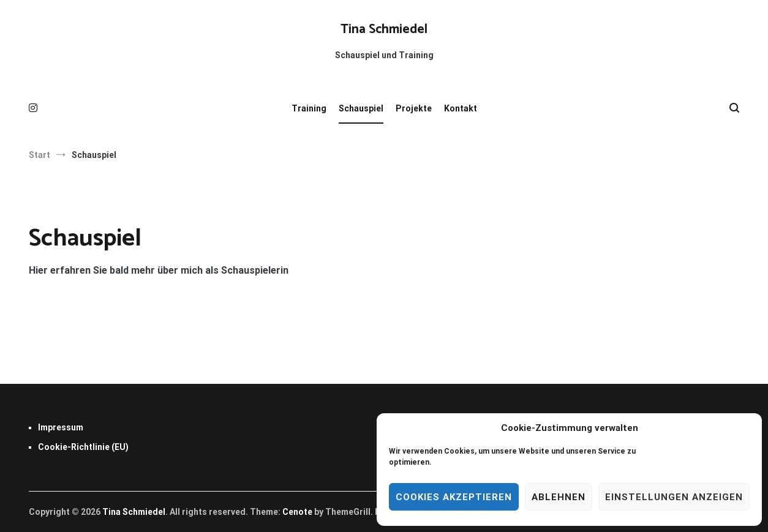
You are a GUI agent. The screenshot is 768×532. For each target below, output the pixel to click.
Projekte (414, 108)
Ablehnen (559, 497)
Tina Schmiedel (384, 29)
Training (309, 108)
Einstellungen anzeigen (674, 497)
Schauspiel (361, 108)
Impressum (61, 427)
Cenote (297, 512)
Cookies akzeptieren (454, 497)
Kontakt (461, 108)
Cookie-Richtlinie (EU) (83, 447)
